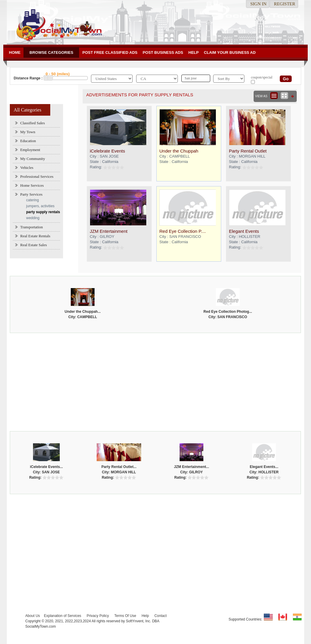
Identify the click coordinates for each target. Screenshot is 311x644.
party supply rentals (43, 212)
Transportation (32, 227)
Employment (30, 150)
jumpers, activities (40, 206)
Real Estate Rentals (35, 236)
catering (33, 200)
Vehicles (27, 168)
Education (28, 141)
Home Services (32, 185)
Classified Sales (33, 123)
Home (15, 52)
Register (285, 4)
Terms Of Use (125, 616)
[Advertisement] (156, 381)
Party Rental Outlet (248, 151)
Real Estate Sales (34, 245)
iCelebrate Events (107, 151)
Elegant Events (244, 231)
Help (194, 52)
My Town (28, 132)
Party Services (31, 194)
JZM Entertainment (109, 231)
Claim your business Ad (230, 52)
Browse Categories (51, 52)
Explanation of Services (63, 616)
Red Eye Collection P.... (183, 231)
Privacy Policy (98, 616)
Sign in (259, 4)
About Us (33, 616)
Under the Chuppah (179, 151)
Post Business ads (163, 52)
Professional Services (37, 176)
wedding (33, 218)
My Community (33, 159)
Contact (160, 616)
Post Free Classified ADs (110, 52)
